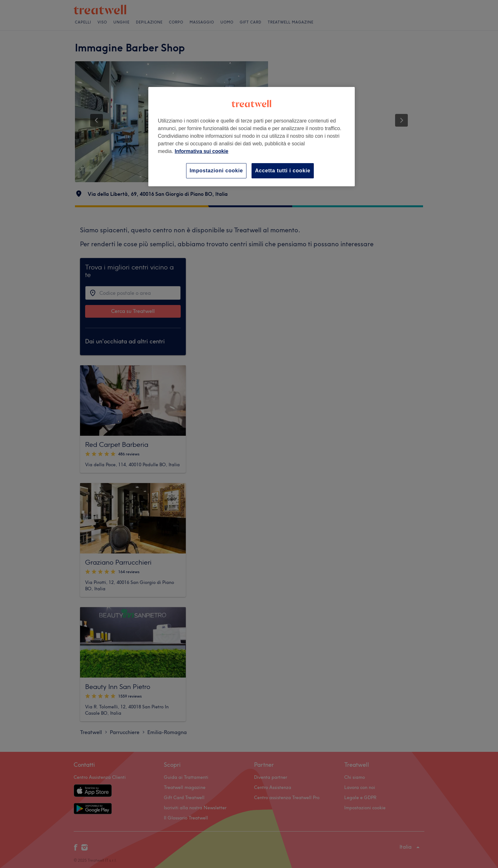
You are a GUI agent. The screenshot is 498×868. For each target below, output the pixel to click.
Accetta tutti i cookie (283, 171)
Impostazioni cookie (216, 171)
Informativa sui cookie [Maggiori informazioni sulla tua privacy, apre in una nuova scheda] (202, 151)
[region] (252, 137)
